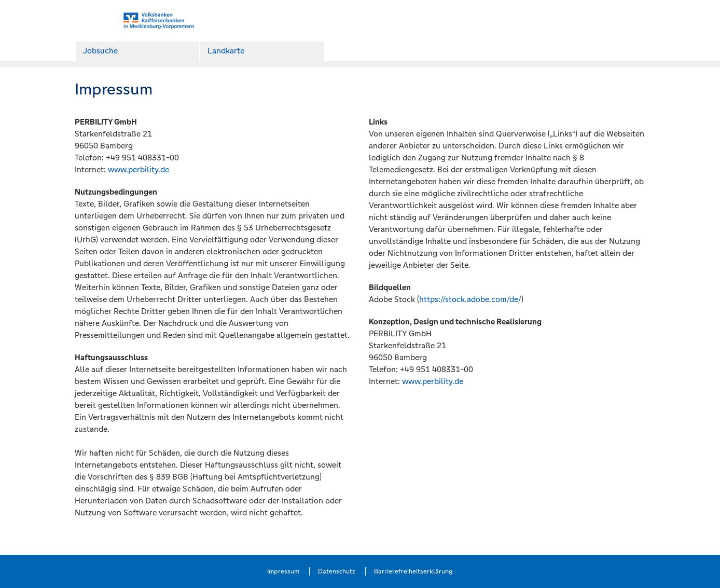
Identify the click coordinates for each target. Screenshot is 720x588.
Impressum (283, 571)
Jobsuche (100, 51)
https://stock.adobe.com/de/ (470, 299)
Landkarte (226, 51)
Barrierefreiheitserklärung (413, 571)
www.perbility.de (139, 169)
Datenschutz (337, 571)
